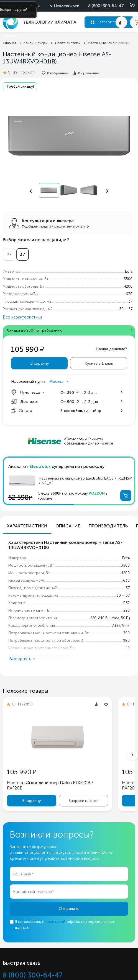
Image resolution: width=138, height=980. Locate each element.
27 (9, 254)
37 (23, 254)
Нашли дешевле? (111, 349)
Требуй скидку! (20, 86)
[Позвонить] (129, 6)
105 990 (21, 772)
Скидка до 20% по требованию (35, 330)
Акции (8, 21)
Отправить (69, 909)
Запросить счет (83, 801)
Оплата (10, 36)
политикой (55, 922)
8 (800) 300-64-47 (106, 6)
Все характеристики (22, 317)
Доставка (30, 21)
